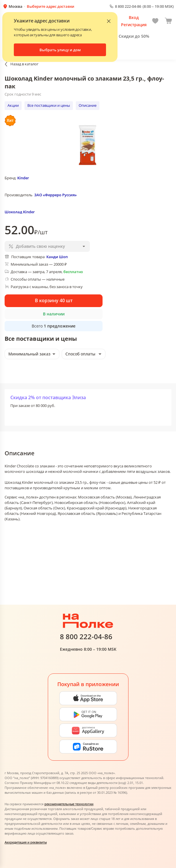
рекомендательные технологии (69, 804)
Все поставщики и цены (49, 105)
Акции (13, 105)
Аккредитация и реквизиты (26, 842)
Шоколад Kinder (20, 212)
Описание (88, 105)
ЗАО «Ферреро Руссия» (55, 195)
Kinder (23, 178)
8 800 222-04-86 (128, 6)
